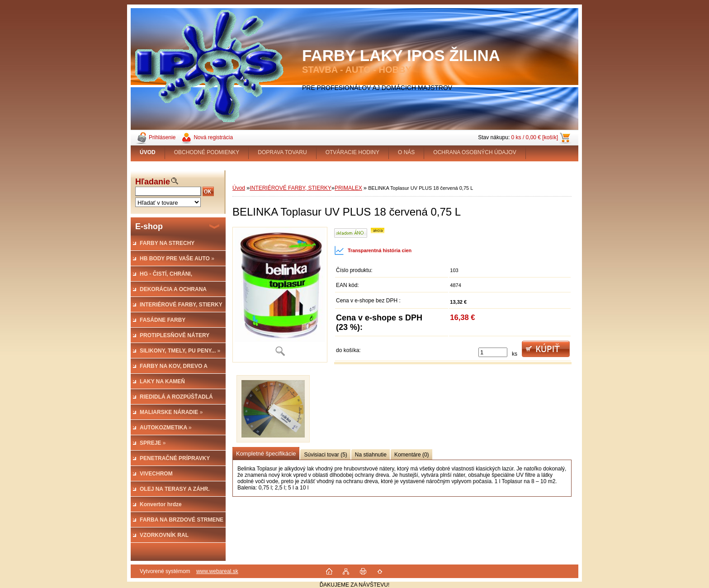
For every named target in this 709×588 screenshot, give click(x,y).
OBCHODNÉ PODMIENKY (207, 152)
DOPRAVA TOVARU (282, 152)
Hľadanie (153, 182)
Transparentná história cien (373, 250)
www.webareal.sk (217, 571)
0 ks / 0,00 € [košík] (535, 137)
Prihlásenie (162, 137)
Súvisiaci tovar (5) (325, 455)
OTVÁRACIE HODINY (352, 152)
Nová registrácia (213, 137)
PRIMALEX (348, 188)
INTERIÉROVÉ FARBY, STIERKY (291, 188)
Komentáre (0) (412, 455)
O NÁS (406, 152)
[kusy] (493, 352)
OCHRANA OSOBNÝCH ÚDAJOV (475, 152)
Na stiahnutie (371, 455)
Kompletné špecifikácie (266, 454)
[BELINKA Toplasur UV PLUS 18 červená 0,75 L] (280, 295)
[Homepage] (148, 152)
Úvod (239, 188)
